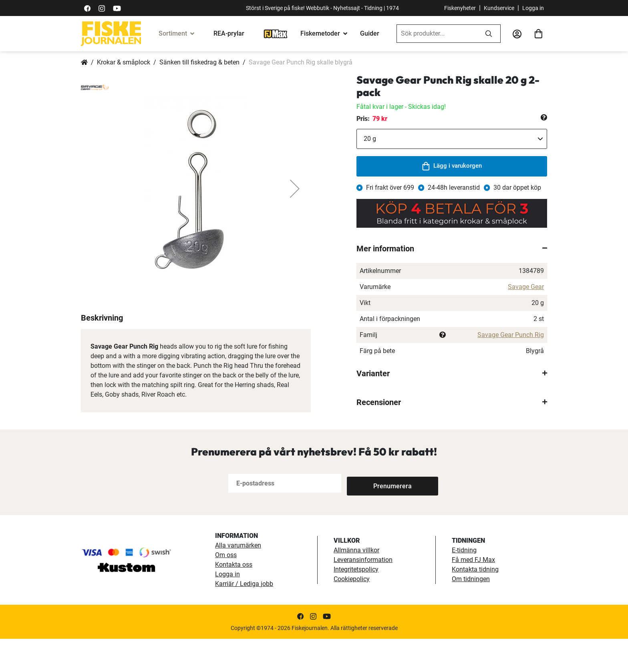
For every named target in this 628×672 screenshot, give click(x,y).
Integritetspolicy (356, 603)
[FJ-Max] (276, 33)
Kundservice (499, 8)
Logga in (533, 8)
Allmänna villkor (356, 583)
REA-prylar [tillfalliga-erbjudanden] (229, 33)
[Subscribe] (373, 517)
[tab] (452, 249)
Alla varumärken (238, 579)
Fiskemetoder (320, 33)
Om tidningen (471, 612)
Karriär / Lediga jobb (244, 617)
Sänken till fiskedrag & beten (199, 62)
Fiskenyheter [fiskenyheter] (460, 8)
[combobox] (437, 34)
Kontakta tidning (475, 603)
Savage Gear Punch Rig (511, 335)
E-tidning (464, 583)
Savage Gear (526, 287)
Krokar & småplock (124, 62)
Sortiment (173, 33)
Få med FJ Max (473, 593)
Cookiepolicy (352, 612)
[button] (295, 189)
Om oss (226, 588)
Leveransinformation (363, 593)
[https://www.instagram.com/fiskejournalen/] (102, 8)
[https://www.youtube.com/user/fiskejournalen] (117, 8)
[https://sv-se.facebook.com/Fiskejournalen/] (87, 8)
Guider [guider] (370, 33)
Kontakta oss (234, 598)
